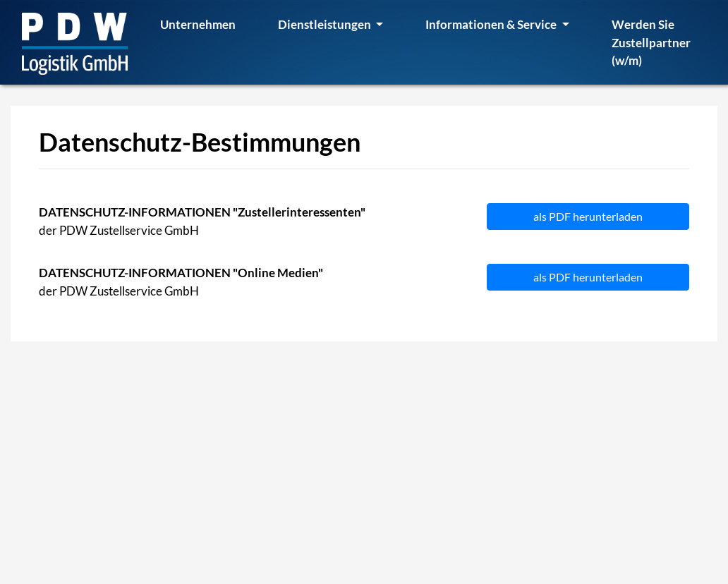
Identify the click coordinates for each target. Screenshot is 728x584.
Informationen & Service (492, 24)
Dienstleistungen (326, 24)
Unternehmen (198, 24)
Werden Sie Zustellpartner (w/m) (651, 42)
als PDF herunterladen (588, 216)
